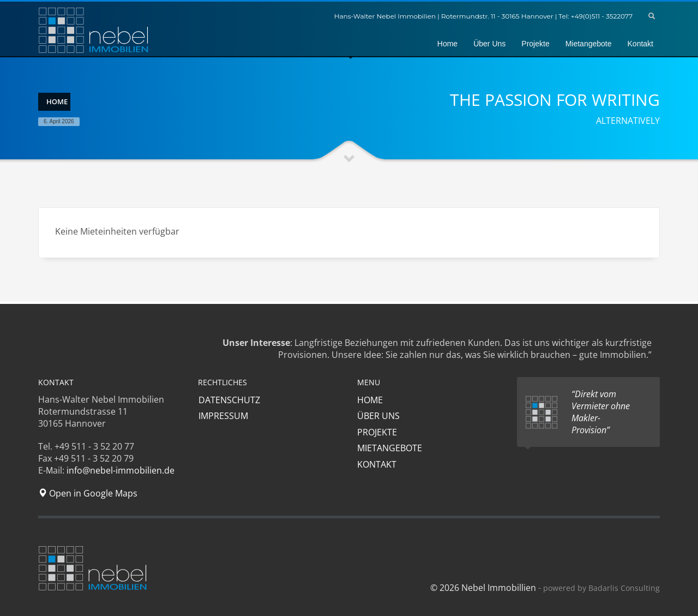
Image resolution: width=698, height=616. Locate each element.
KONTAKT (377, 464)
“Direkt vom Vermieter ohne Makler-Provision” (601, 412)
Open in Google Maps (88, 493)
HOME (370, 400)
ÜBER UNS (378, 416)
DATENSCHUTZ (229, 400)
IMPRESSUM (223, 416)
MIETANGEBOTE (390, 448)
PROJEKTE (377, 432)
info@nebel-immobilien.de (121, 470)
